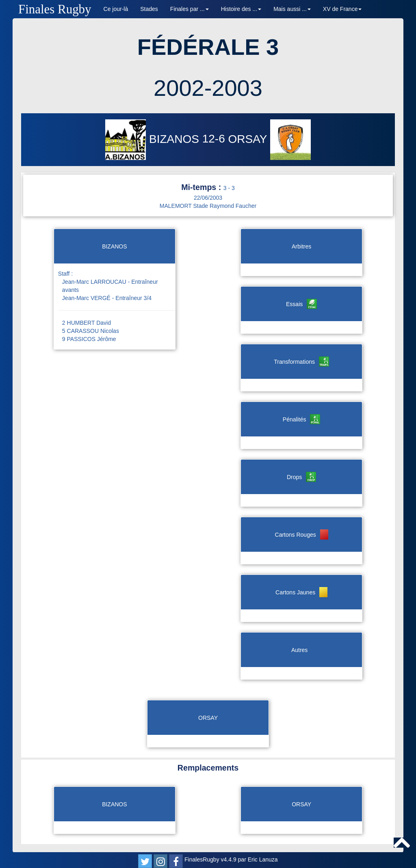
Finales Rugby (55, 9)
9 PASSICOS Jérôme (89, 339)
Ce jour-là (116, 9)
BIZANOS (154, 139)
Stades (149, 9)
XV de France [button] (342, 9)
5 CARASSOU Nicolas (91, 331)
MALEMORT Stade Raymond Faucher (208, 206)
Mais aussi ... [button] (292, 9)
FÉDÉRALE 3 (208, 47)
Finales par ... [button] (190, 9)
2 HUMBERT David (87, 323)
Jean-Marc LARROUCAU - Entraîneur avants (110, 286)
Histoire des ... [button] (241, 9)
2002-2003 (208, 88)
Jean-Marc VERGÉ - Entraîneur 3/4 (107, 298)
